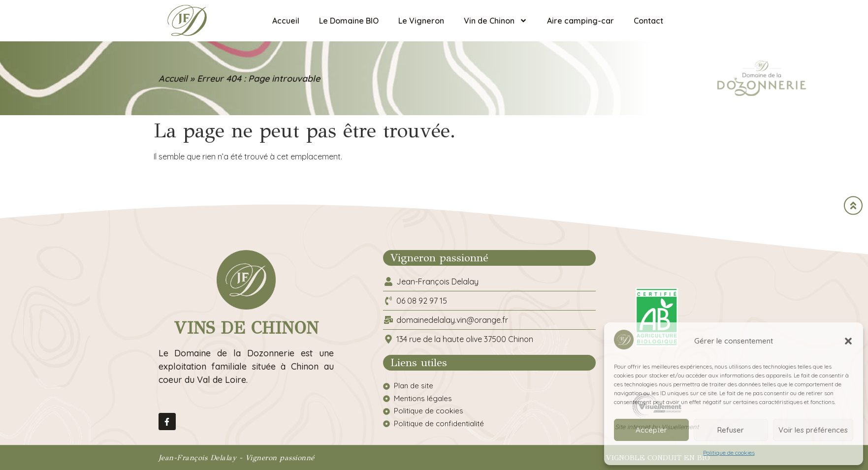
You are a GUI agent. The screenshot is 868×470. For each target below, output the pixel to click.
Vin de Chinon (496, 21)
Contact (648, 21)
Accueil (286, 21)
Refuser (731, 430)
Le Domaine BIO (349, 21)
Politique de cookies (729, 453)
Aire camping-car (580, 21)
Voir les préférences (813, 430)
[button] (848, 341)
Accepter (651, 430)
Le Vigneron (421, 21)
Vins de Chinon (246, 328)
